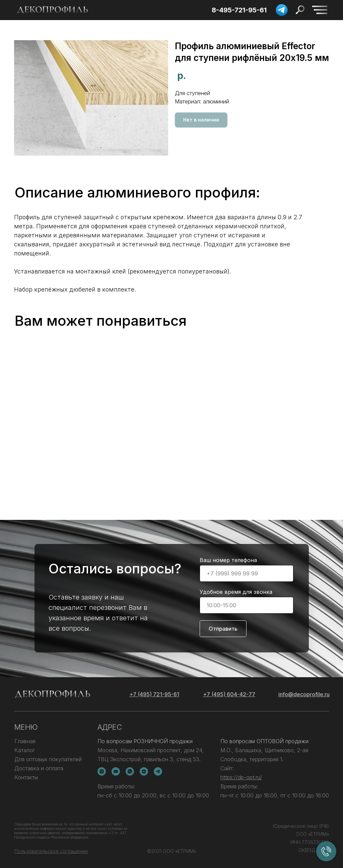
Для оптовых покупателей (48, 759)
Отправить (223, 629)
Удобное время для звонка (236, 592)
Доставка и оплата (39, 768)
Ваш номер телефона (228, 560)
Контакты (26, 777)
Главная (25, 741)
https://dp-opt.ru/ (241, 777)
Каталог (25, 750)
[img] (320, 10)
